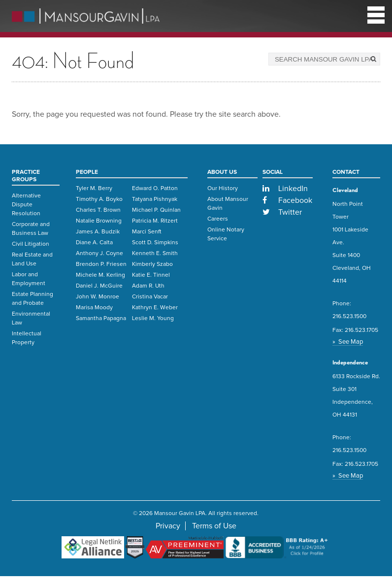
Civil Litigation (31, 244)
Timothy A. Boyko (99, 199)
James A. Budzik (98, 232)
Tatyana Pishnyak (155, 199)
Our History (223, 189)
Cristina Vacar (150, 297)
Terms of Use (214, 526)
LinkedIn (285, 189)
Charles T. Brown (98, 210)
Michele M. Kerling (100, 275)
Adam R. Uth (148, 286)
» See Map (348, 342)
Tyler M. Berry (94, 189)
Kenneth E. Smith (155, 254)
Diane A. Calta (94, 243)
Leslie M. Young (153, 319)
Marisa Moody (94, 308)
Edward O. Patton (155, 189)
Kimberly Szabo (152, 264)
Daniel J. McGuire (99, 286)
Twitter (282, 212)
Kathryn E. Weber (155, 308)
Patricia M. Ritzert (155, 221)
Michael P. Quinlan (156, 210)
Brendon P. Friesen (101, 264)
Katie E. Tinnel (151, 275)
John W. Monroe (98, 297)
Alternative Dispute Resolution (26, 205)
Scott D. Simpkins (155, 243)
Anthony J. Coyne (99, 254)
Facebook (288, 200)
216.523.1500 (349, 317)
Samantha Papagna (101, 319)
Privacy (168, 526)
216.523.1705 (361, 330)
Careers (218, 219)
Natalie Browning (99, 221)
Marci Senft (147, 232)
